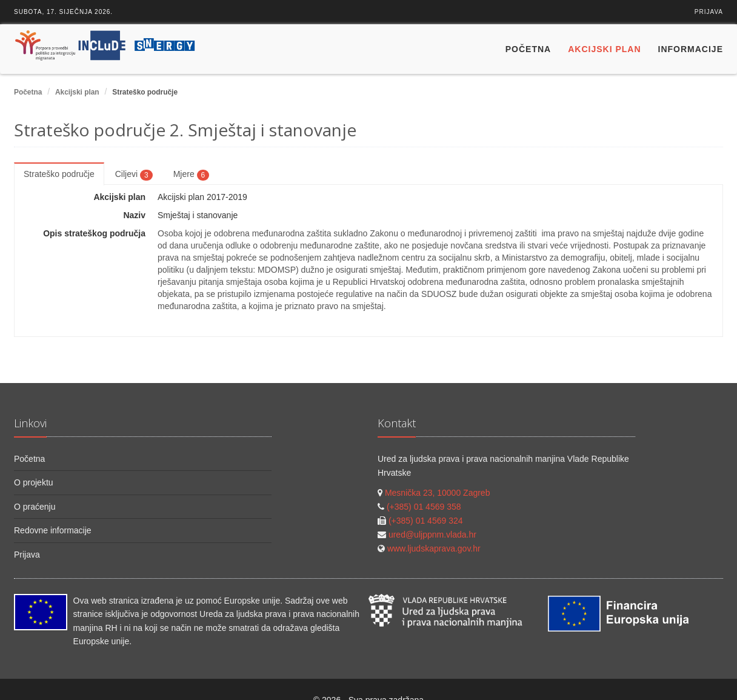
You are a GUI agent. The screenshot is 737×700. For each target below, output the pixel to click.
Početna (528, 49)
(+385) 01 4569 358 (424, 507)
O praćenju (35, 507)
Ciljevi (134, 175)
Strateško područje (59, 174)
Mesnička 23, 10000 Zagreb (438, 493)
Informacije (691, 49)
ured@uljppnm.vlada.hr (432, 535)
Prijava (709, 12)
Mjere (192, 175)
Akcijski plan (604, 49)
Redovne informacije (53, 530)
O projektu (34, 482)
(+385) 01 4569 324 (426, 521)
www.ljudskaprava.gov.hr (434, 548)
